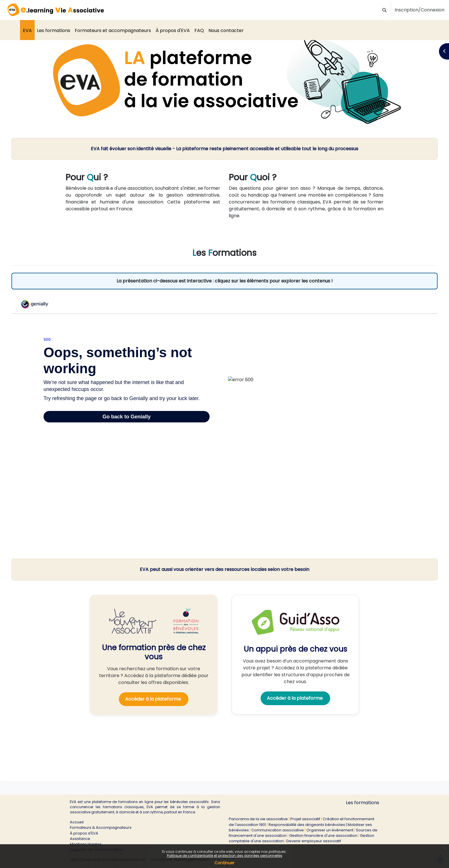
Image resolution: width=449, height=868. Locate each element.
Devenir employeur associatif (314, 841)
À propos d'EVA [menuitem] (173, 30)
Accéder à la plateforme (154, 705)
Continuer (224, 863)
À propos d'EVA (84, 833)
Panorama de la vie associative (258, 819)
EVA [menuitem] (27, 30)
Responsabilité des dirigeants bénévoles (307, 825)
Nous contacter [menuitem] (226, 30)
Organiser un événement (330, 830)
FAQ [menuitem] (199, 30)
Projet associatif (305, 819)
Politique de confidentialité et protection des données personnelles (225, 856)
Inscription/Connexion (420, 10)
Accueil (77, 822)
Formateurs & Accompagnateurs (101, 828)
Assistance (80, 839)
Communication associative (278, 830)
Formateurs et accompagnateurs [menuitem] (113, 30)
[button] (384, 10)
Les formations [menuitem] (54, 30)
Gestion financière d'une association (323, 836)
